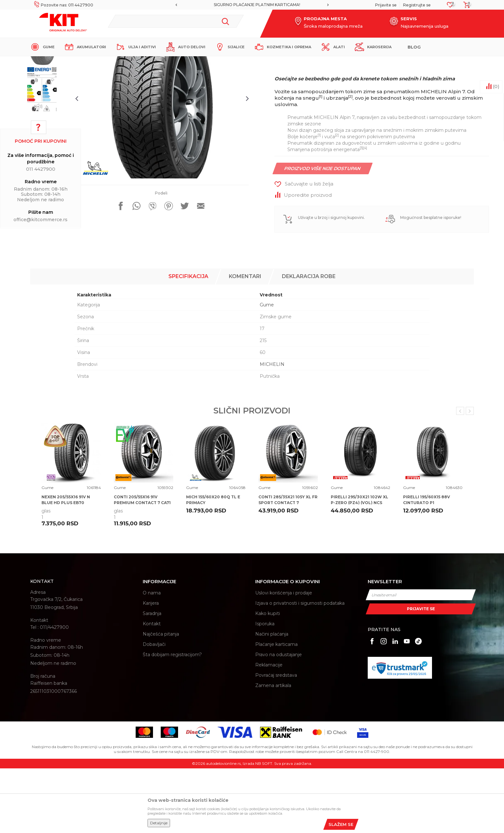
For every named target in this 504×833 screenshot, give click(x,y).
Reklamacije (269, 729)
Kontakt (152, 688)
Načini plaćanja (272, 699)
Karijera (151, 668)
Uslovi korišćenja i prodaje (284, 657)
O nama (152, 657)
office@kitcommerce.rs (40, 220)
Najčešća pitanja (161, 699)
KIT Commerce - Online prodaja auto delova (71, 62)
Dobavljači (154, 709)
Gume (144, 62)
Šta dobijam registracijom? (172, 719)
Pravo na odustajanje (279, 719)
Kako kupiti (268, 678)
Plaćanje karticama (276, 709)
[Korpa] (465, 7)
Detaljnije (159, 823)
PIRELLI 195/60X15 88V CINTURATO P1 (427, 564)
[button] (176, 21)
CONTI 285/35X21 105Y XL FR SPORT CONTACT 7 (288, 564)
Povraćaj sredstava (276, 740)
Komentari (245, 341)
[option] (252, 5)
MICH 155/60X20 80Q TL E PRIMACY (213, 564)
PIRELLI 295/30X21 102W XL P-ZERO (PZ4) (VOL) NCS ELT (360, 567)
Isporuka (265, 688)
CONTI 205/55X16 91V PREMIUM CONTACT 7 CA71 (142, 564)
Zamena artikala (273, 750)
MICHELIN (272, 429)
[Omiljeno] (450, 7)
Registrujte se (417, 5)
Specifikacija (188, 341)
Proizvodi (125, 62)
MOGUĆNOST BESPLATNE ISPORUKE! (252, 5)
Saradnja (152, 678)
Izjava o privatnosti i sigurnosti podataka (300, 668)
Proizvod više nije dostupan (323, 231)
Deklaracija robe (309, 341)
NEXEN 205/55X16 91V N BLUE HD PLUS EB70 (66, 564)
